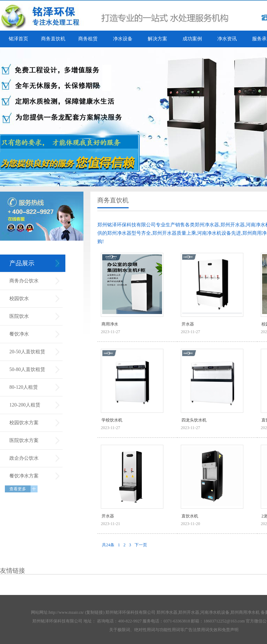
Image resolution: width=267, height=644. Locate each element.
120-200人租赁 (25, 405)
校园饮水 (19, 299)
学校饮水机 (112, 420)
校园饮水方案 (24, 423)
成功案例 (192, 39)
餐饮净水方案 (24, 476)
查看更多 (18, 489)
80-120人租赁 (24, 387)
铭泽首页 (18, 39)
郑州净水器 (167, 612)
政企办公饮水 (24, 458)
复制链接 (95, 612)
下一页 (141, 545)
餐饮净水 (19, 334)
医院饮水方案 (24, 440)
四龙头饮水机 (194, 420)
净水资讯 (227, 39)
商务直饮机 (53, 39)
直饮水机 (190, 516)
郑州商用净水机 (245, 612)
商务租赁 (88, 39)
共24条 (108, 545)
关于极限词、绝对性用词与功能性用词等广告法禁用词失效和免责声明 (174, 630)
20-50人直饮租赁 (27, 352)
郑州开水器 (189, 612)
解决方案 (157, 39)
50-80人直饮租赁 (27, 369)
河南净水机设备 (215, 612)
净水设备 (123, 39)
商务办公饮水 (24, 281)
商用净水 (110, 324)
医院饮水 (19, 316)
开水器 (188, 324)
